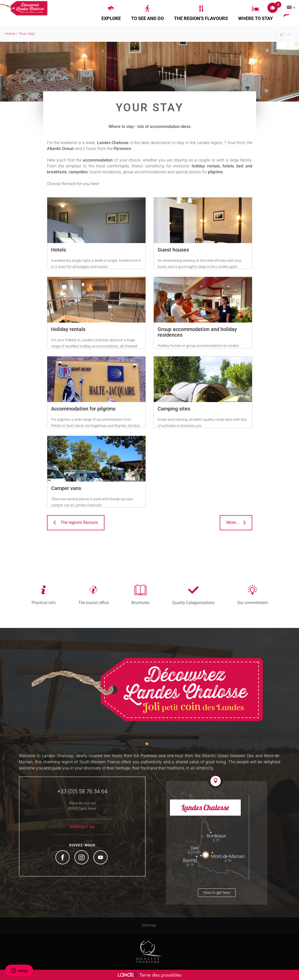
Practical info (44, 603)
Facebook (63, 858)
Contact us (82, 827)
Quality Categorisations (193, 603)
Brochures (141, 603)
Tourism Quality (149, 952)
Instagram (82, 858)
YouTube (101, 858)
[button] (111, 13)
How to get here (217, 893)
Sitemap (149, 925)
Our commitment (252, 603)
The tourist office (94, 603)
